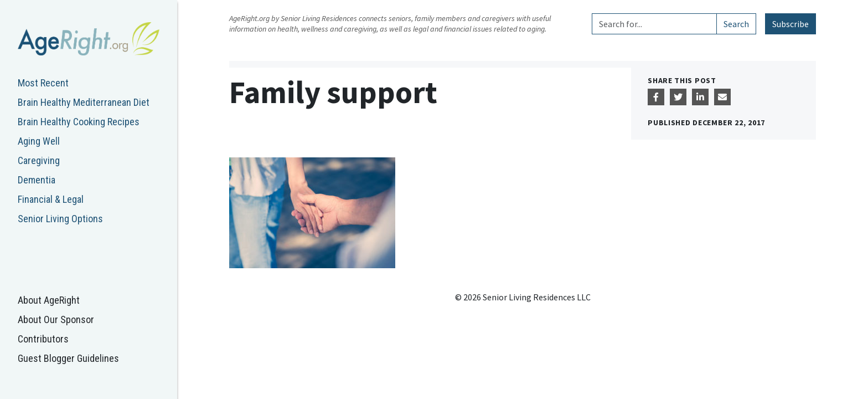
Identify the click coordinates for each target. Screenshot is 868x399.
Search (736, 24)
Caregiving (39, 160)
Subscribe (790, 24)
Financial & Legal (51, 199)
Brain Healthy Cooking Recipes (79, 122)
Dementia (37, 180)
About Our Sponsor (56, 319)
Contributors (43, 339)
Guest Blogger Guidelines (68, 358)
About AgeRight (49, 300)
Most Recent (43, 83)
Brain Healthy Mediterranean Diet (84, 102)
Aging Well (39, 141)
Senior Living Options (60, 219)
